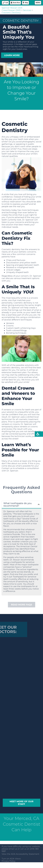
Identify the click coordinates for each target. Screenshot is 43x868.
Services (27, 10)
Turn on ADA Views (11, 859)
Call (7, 3)
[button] (21, 504)
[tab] (21, 505)
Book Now (17, 3)
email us (13, 849)
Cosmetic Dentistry (11, 13)
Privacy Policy (9, 861)
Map (27, 3)
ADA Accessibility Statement (25, 854)
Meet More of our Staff (21, 803)
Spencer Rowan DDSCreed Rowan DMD (12, 9)
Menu (38, 3)
